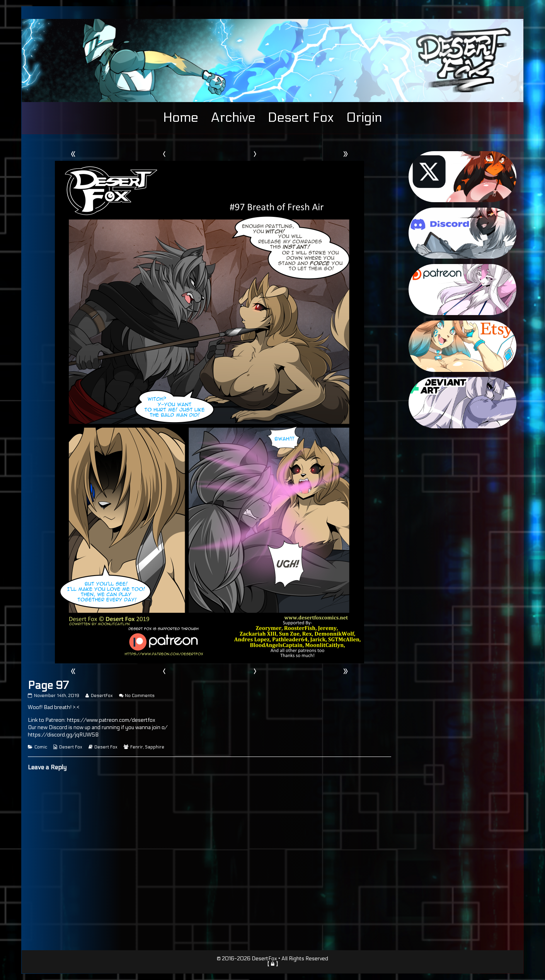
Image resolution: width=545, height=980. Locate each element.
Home (181, 118)
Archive (233, 118)
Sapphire (155, 747)
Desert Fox (301, 118)
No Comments (140, 696)
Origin (364, 118)
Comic (41, 747)
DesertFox (102, 696)
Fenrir (137, 747)
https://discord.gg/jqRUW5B (63, 735)
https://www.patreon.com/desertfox (111, 720)
